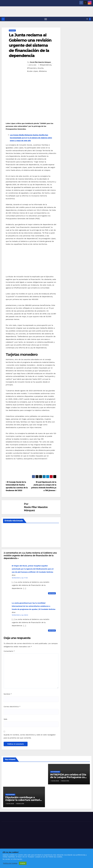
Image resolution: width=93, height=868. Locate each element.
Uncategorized (55, 772)
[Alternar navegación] (46, 19)
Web (5, 719)
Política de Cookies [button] (10, 863)
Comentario (9, 651)
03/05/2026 (55, 781)
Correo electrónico (12, 707)
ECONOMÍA (12, 31)
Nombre (8, 694)
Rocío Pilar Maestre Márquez (41, 62)
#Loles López (33, 71)
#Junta (41, 68)
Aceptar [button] (23, 863)
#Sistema (43, 71)
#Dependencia (46, 65)
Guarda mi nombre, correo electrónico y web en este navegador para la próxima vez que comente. (30, 737)
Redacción (65, 781)
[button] (87, 19)
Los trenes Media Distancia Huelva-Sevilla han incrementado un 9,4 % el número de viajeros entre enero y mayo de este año (31, 138)
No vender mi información (12, 859)
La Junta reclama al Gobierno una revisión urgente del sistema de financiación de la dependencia (30, 45)
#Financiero (32, 68)
